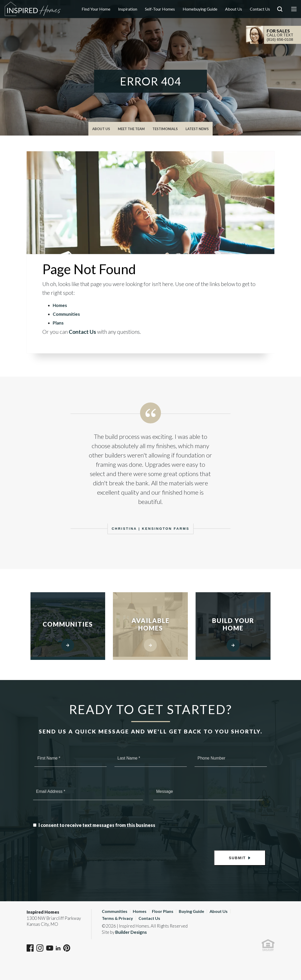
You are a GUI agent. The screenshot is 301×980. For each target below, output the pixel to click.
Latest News (197, 129)
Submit (237, 858)
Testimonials (165, 129)
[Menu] (294, 9)
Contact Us (260, 9)
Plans (58, 323)
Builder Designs (131, 932)
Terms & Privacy (117, 918)
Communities (66, 314)
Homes (60, 305)
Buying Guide (191, 911)
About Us (234, 9)
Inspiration (128, 9)
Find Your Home (96, 9)
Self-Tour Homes (160, 9)
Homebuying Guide (200, 9)
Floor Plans (163, 911)
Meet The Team (131, 129)
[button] (280, 16)
